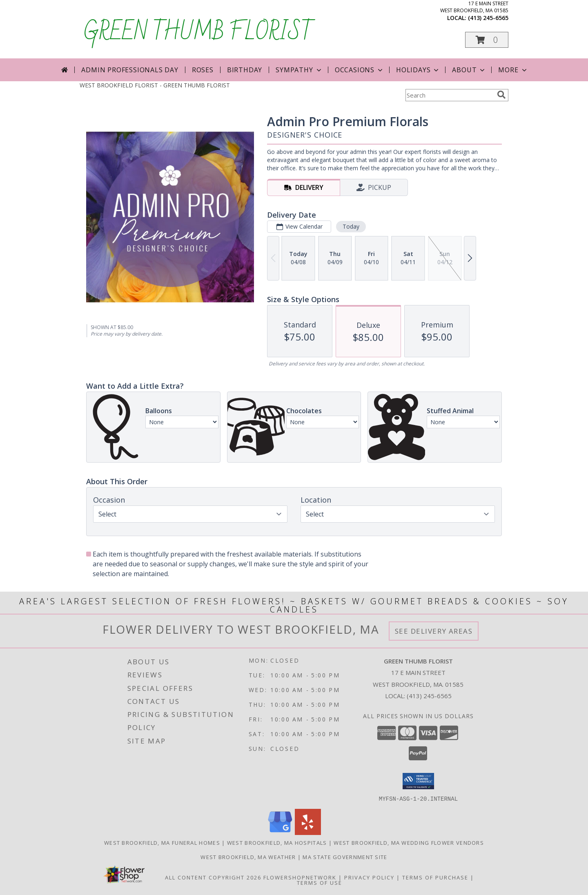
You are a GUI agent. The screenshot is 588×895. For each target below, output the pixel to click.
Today (351, 226)
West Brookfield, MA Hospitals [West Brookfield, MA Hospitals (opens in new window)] (277, 842)
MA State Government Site (345, 857)
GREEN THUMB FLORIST (199, 32)
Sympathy (299, 70)
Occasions (360, 70)
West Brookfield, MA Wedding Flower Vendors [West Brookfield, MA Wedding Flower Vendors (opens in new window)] (409, 842)
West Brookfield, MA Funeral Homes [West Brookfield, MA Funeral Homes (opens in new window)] (162, 842)
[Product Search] (450, 95)
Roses (203, 70)
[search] (501, 95)
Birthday (245, 70)
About (469, 70)
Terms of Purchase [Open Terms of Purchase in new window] (435, 877)
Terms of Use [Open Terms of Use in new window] (320, 882)
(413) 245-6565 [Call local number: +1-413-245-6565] (488, 18)
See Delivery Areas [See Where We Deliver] (434, 631)
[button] (487, 40)
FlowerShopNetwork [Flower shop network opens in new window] (300, 877)
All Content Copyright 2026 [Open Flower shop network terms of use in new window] (213, 877)
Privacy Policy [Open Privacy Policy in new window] (369, 877)
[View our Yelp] (308, 832)
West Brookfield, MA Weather (248, 857)
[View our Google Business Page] (280, 832)
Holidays (418, 70)
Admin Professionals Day (130, 70)
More (513, 70)
